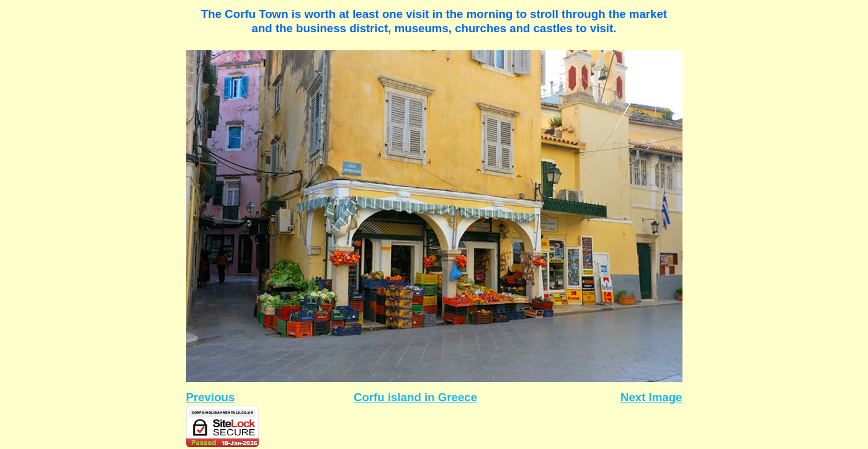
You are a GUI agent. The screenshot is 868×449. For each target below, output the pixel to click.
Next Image (651, 397)
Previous (211, 397)
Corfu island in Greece (415, 397)
